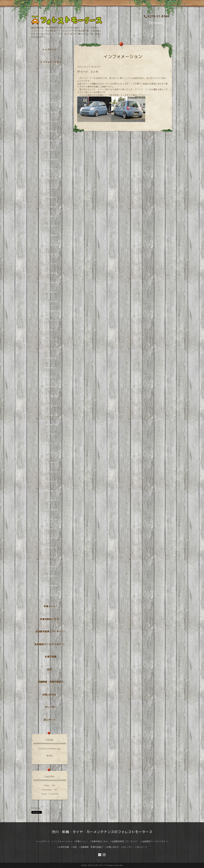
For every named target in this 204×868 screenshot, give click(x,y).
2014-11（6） (51, 557)
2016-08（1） (51, 368)
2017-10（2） (51, 273)
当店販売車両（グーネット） (51, 631)
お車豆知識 (51, 657)
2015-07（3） (51, 482)
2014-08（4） (51, 586)
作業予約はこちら (49, 619)
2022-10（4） (51, 93)
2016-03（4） (51, 406)
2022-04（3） (51, 150)
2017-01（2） (51, 321)
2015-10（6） (51, 453)
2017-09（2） (51, 283)
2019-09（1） (51, 197)
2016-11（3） (51, 340)
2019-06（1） (51, 207)
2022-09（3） (51, 103)
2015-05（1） (51, 500)
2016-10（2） (51, 349)
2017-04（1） (51, 302)
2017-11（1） (51, 264)
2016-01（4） (51, 425)
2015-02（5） (51, 529)
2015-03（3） (51, 519)
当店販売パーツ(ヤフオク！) (49, 644)
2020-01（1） (51, 179)
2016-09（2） (51, 358)
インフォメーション (51, 62)
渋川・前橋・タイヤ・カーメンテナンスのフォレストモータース (102, 832)
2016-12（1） (51, 330)
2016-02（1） (51, 415)
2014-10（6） (51, 567)
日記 (49, 669)
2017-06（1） (51, 292)
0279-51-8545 (157, 16)
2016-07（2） (51, 377)
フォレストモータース (96, 865)
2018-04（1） (51, 235)
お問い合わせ (49, 695)
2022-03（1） (51, 160)
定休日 (50, 756)
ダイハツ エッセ (88, 72)
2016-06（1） (51, 387)
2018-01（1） (51, 245)
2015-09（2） (51, 463)
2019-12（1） (51, 188)
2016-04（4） (51, 396)
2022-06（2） (51, 131)
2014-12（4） (51, 548)
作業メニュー (51, 606)
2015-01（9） (51, 538)
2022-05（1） (51, 141)
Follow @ (36, 808)
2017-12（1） (51, 254)
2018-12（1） (51, 226)
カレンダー (51, 707)
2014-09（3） (51, 576)
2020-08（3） (51, 169)
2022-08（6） (51, 112)
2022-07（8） (51, 122)
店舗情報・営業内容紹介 (51, 682)
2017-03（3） (51, 311)
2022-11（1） (51, 84)
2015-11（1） (51, 444)
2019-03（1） (51, 216)
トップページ (49, 50)
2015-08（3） (51, 472)
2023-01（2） (51, 74)
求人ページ (49, 720)
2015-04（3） (51, 510)
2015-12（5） (51, 434)
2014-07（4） (51, 595)
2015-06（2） (51, 491)
